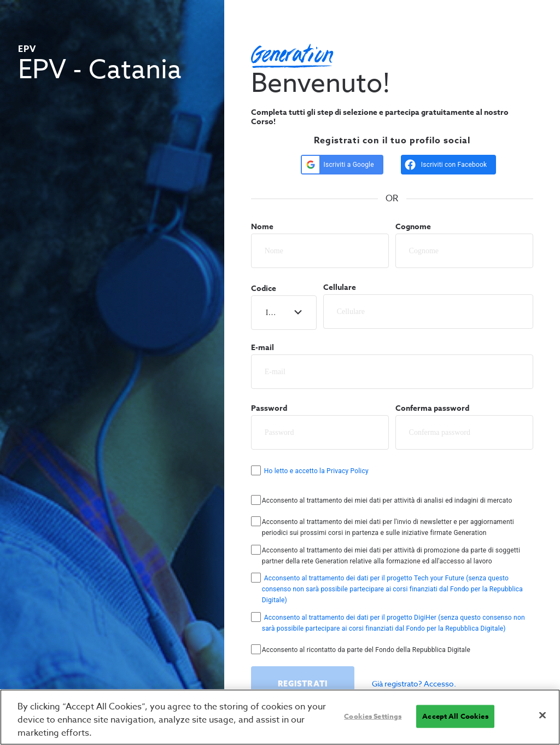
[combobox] (267, 313)
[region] (280, 717)
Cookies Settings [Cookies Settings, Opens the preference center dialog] (373, 716)
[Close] (542, 715)
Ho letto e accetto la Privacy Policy (316, 471)
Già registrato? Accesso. (414, 683)
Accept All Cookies (455, 716)
